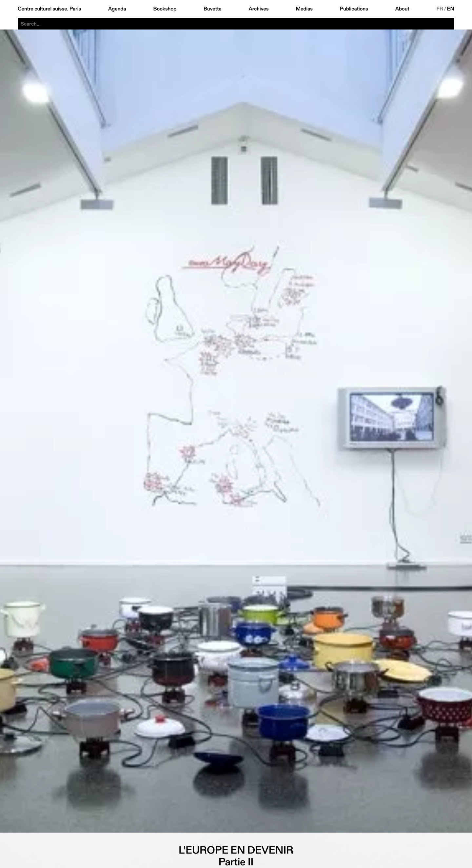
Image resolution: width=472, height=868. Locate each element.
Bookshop (165, 9)
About (402, 9)
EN (451, 9)
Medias (304, 9)
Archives (258, 9)
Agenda (117, 9)
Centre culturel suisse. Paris (49, 9)
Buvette (213, 9)
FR (440, 9)
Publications (354, 9)
